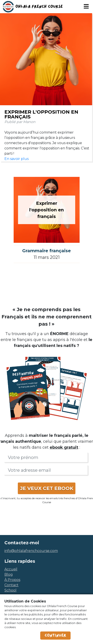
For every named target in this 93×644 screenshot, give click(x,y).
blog (9, 574)
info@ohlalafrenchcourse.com (31, 551)
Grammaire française (46, 251)
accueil (11, 569)
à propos (12, 580)
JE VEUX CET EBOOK (47, 488)
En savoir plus (16, 159)
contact (11, 585)
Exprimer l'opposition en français (41, 114)
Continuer (55, 635)
